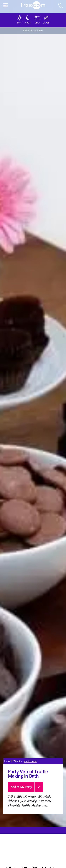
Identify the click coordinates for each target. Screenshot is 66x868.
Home (26, 31)
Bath (41, 31)
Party (34, 31)
